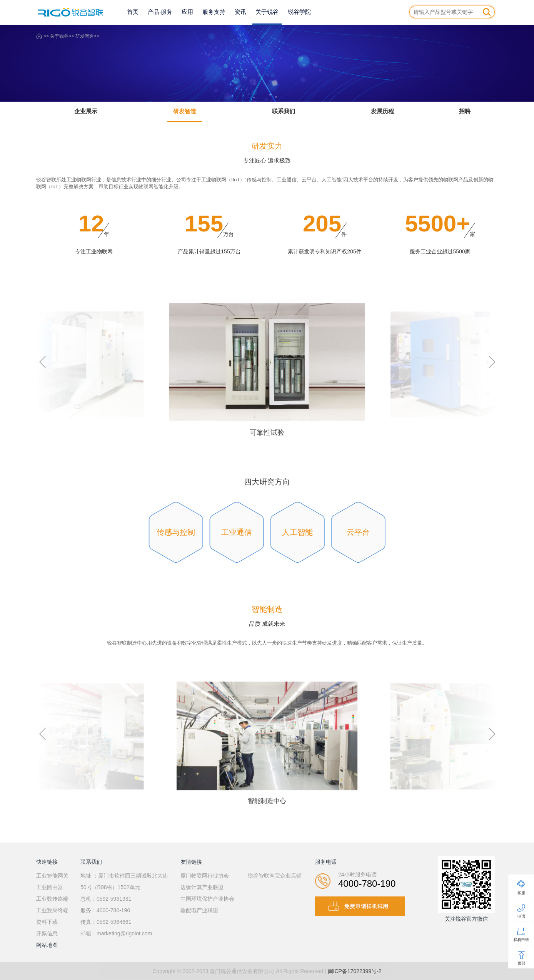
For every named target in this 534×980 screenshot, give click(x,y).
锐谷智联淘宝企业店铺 (275, 876)
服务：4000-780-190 (105, 910)
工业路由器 (50, 887)
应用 (187, 12)
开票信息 (47, 933)
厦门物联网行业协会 (205, 876)
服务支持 (214, 12)
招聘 (465, 111)
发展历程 (382, 111)
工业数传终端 (52, 899)
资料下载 (47, 922)
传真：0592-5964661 (106, 922)
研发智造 (85, 36)
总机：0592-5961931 (106, 899)
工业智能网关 (52, 876)
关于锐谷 (267, 12)
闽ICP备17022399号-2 (355, 971)
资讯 (240, 12)
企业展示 (86, 111)
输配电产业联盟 (199, 910)
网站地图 (47, 945)
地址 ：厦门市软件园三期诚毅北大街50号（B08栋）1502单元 (124, 881)
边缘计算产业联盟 (202, 887)
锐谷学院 (299, 12)
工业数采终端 (52, 910)
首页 (133, 12)
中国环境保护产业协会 (207, 899)
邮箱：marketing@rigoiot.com (116, 933)
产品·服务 (160, 12)
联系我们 (284, 111)
